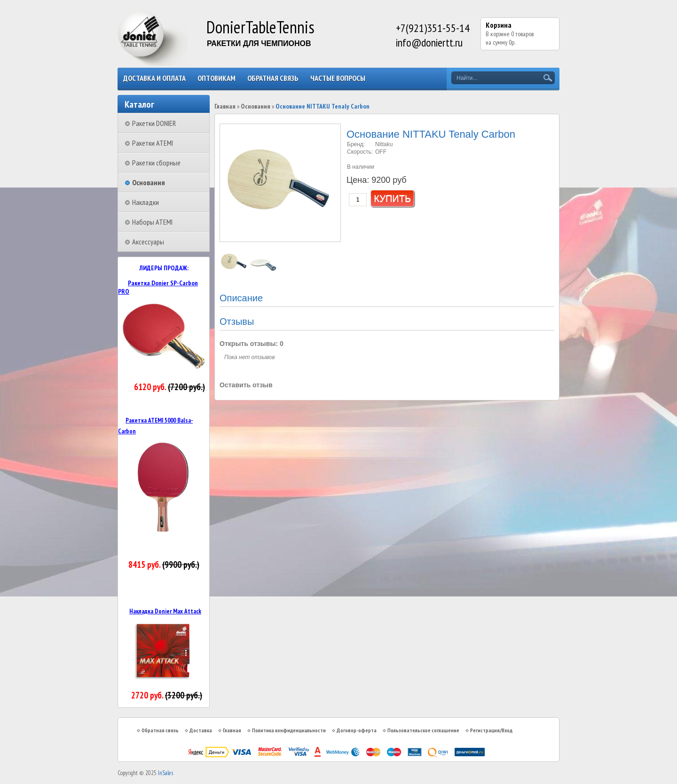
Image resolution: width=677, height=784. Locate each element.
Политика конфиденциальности (289, 730)
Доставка (201, 730)
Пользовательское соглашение (423, 730)
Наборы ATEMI (152, 222)
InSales (165, 773)
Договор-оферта (357, 730)
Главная (225, 106)
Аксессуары (148, 242)
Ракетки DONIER (154, 123)
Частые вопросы (338, 78)
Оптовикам (216, 78)
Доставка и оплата (154, 78)
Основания (149, 182)
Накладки (146, 202)
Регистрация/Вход (491, 730)
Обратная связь (273, 78)
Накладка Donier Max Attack (165, 611)
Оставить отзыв (246, 385)
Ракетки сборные (156, 163)
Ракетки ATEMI (153, 143)
